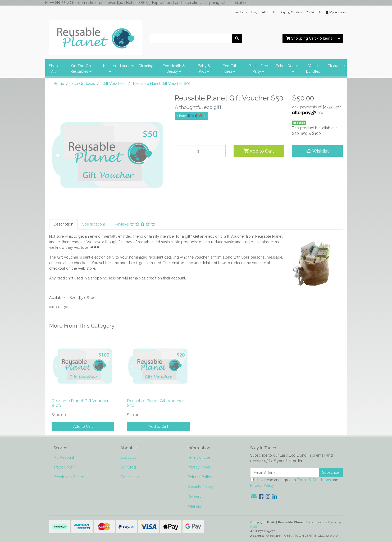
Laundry (127, 66)
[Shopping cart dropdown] (339, 38)
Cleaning (146, 66)
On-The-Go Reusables (81, 69)
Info (320, 113)
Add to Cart (259, 151)
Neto (254, 527)
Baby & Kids (204, 69)
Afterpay (195, 506)
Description (63, 224)
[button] (317, 151)
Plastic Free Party (258, 69)
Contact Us (314, 12)
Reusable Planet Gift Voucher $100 (80, 403)
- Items (309, 38)
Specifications (94, 224)
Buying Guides (291, 12)
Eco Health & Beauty (174, 69)
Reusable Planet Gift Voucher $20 (155, 403)
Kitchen (110, 66)
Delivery (195, 497)
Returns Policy (200, 477)
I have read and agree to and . (294, 483)
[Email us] (254, 497)
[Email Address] (285, 473)
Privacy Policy (199, 467)
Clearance (336, 66)
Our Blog (128, 467)
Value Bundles (313, 69)
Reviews (135, 224)
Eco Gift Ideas (229, 69)
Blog (254, 12)
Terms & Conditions (314, 480)
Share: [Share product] (190, 116)
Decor (293, 66)
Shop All (53, 69)
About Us (269, 12)
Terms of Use (199, 457)
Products (241, 12)
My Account (64, 457)
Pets (279, 66)
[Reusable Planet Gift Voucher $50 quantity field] (200, 151)
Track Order (64, 467)
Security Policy (200, 487)
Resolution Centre (69, 477)
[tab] (63, 224)
